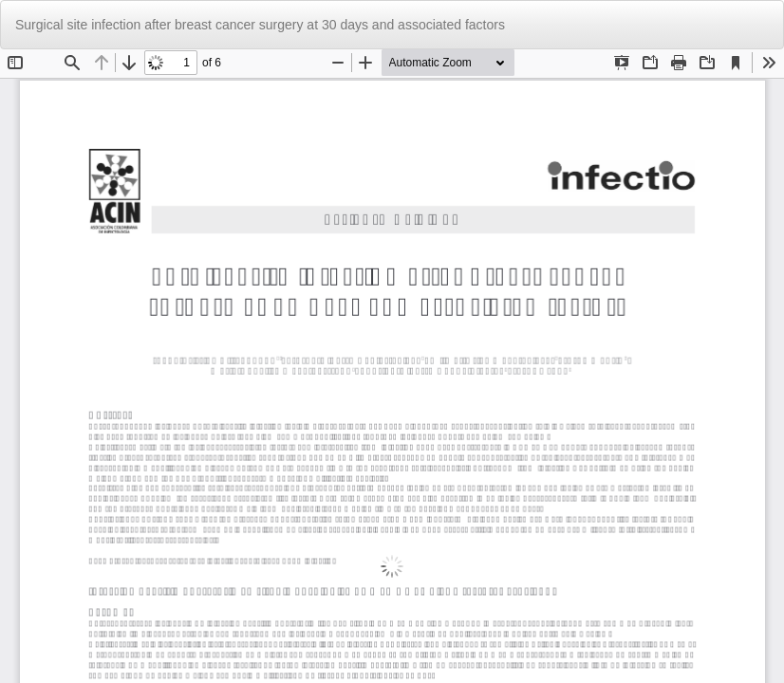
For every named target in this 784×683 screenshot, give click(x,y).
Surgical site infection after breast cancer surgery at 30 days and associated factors (260, 25)
